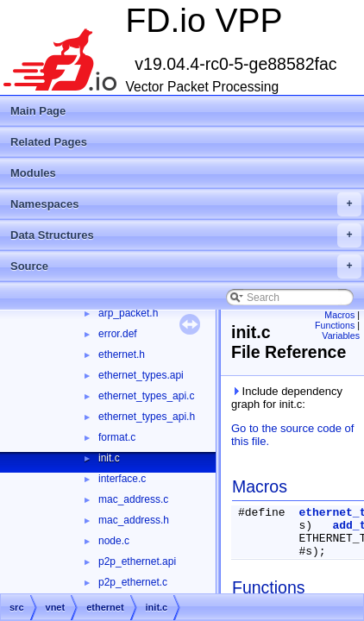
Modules (33, 173)
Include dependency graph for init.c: (287, 398)
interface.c (122, 479)
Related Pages (49, 142)
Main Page (38, 111)
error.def (118, 334)
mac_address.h (134, 520)
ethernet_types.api (141, 375)
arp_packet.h (128, 313)
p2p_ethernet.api (137, 561)
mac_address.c (133, 499)
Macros (339, 315)
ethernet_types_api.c (146, 396)
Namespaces (186, 204)
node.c (114, 541)
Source (186, 267)
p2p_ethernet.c (133, 582)
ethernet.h (122, 354)
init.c (109, 458)
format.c (117, 437)
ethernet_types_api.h (147, 417)
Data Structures (186, 235)
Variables (341, 336)
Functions (335, 325)
